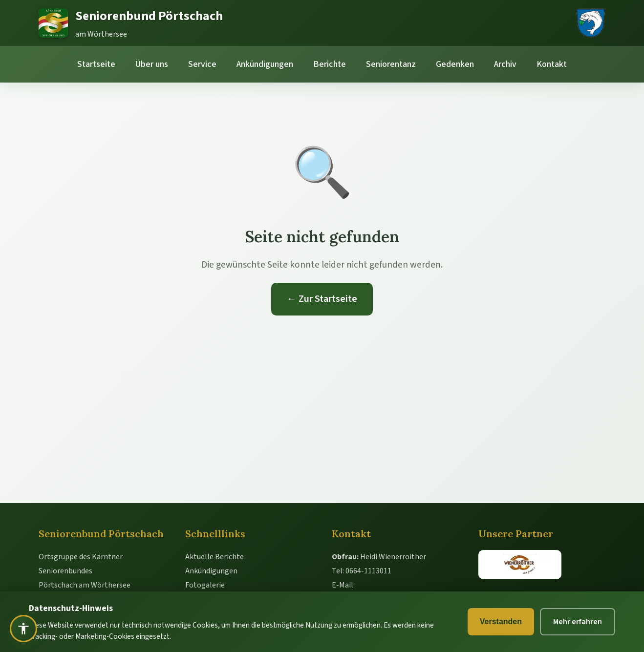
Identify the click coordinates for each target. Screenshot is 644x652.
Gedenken (455, 64)
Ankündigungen (265, 64)
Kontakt (552, 64)
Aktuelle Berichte (215, 557)
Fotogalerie (205, 585)
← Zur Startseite (322, 299)
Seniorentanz (391, 64)
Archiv (505, 64)
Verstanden (501, 621)
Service (202, 64)
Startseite (96, 64)
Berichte (330, 64)
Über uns (152, 64)
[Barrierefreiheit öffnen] (23, 629)
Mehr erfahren (578, 622)
